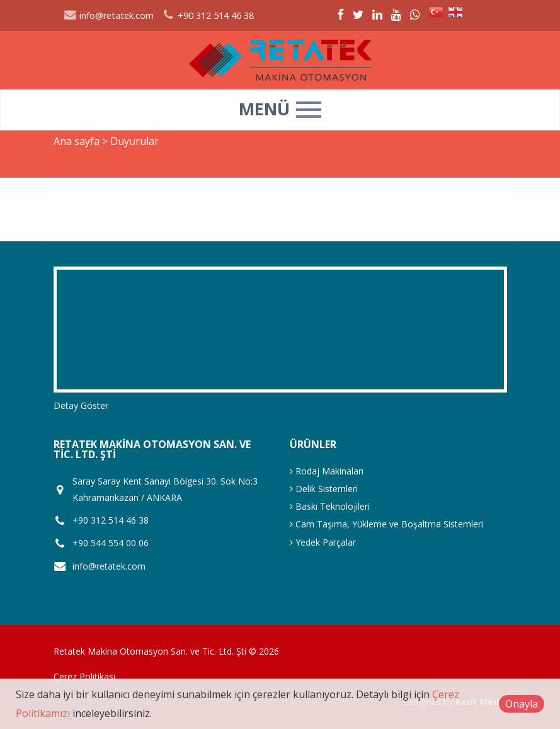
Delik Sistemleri (324, 489)
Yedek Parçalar (323, 542)
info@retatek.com (109, 15)
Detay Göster (81, 405)
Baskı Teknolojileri (330, 506)
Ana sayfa (77, 141)
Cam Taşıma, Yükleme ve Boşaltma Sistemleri (386, 524)
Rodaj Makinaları (327, 471)
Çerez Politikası (84, 676)
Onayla (522, 704)
